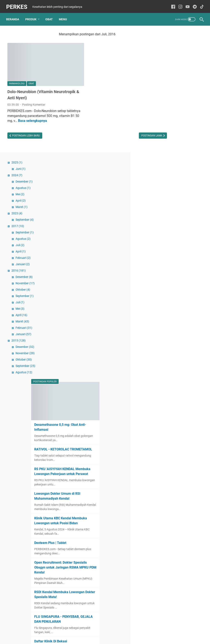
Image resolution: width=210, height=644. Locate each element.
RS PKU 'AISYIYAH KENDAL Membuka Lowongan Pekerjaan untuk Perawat (176, 340)
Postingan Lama (123, 130)
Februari (168, 129)
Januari (168, 136)
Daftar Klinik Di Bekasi (172, 545)
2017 (163, 98)
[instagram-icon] (179, 5)
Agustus (168, 59)
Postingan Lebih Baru (26, 130)
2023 (162, 85)
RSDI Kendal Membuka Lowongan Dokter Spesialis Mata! (176, 491)
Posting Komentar (34, 95)
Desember (169, 53)
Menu (64, 16)
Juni (165, 40)
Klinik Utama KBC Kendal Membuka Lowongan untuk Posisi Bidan (176, 403)
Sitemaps (105, 629)
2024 (162, 47)
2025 (162, 34)
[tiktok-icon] (201, 5)
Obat (50, 16)
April (166, 72)
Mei (165, 66)
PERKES (18, 5)
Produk (32, 16)
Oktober (168, 161)
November (170, 155)
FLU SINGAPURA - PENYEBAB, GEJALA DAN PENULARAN (174, 521)
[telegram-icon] (193, 5)
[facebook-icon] (172, 5)
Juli (165, 117)
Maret (167, 79)
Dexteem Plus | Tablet (171, 428)
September (170, 91)
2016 (164, 142)
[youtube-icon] (186, 5)
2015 (164, 212)
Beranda (14, 16)
